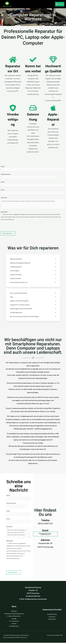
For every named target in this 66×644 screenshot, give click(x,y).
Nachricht (4, 198)
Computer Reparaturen (14, 617)
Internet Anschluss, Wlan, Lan (19, 283)
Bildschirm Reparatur (16, 260)
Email (3, 182)
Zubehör (14, 625)
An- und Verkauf (14, 622)
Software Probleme (16, 279)
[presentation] (14, 226)
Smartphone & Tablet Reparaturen (14, 615)
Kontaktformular (14, 627)
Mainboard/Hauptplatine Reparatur (21, 263)
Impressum (52, 618)
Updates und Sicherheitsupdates (20, 301)
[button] (45, 535)
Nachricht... (8, 234)
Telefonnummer (6, 174)
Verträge (14, 620)
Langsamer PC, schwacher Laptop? (20, 305)
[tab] (33, 260)
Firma (3, 190)
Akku (12, 297)
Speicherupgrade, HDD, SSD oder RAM (22, 309)
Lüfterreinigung (15, 271)
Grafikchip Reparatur (16, 267)
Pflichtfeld (4, 213)
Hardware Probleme (16, 275)
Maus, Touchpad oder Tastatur (19, 293)
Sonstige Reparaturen (17, 313)
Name (3, 166)
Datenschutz (52, 620)
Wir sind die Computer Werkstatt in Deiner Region (25, 317)
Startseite (14, 612)
